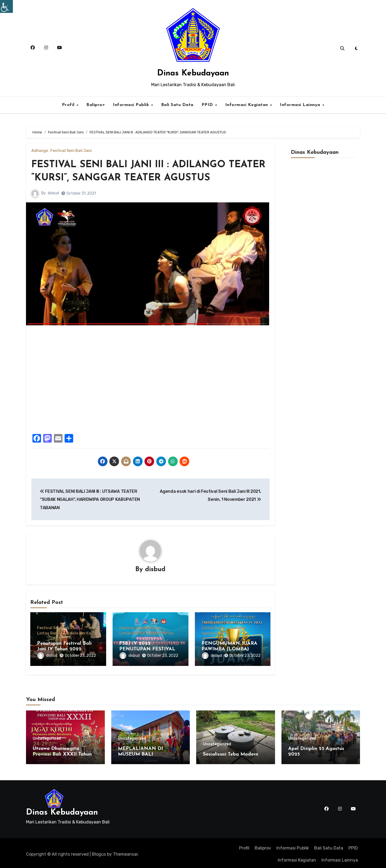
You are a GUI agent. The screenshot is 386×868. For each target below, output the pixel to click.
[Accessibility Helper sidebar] (6, 6)
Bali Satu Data (177, 105)
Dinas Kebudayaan (193, 73)
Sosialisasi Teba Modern (231, 752)
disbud (53, 193)
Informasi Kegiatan (247, 105)
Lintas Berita (50, 634)
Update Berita (78, 634)
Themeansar (125, 852)
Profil (69, 105)
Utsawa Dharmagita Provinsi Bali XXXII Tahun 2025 (62, 752)
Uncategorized (47, 736)
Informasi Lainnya (301, 105)
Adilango (40, 151)
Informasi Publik (132, 105)
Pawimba (237, 628)
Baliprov (96, 105)
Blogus (99, 852)
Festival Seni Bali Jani (71, 151)
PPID (208, 105)
